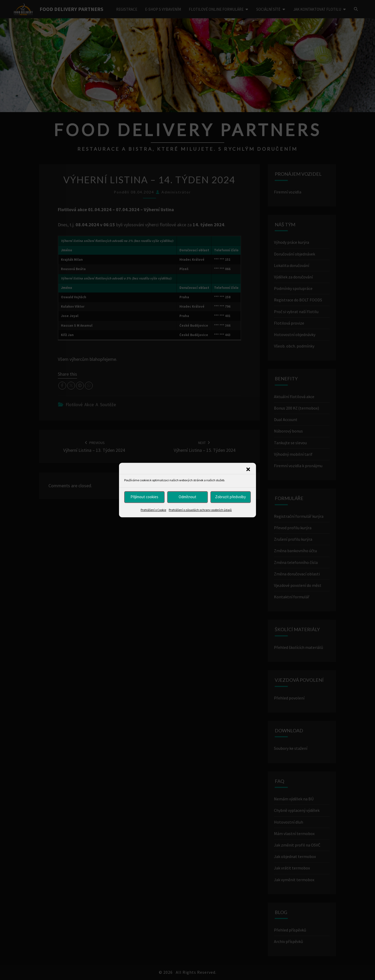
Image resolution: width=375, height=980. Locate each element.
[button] (248, 469)
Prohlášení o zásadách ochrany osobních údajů (200, 510)
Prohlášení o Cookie (153, 510)
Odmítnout (187, 497)
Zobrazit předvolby (230, 497)
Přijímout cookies (144, 497)
